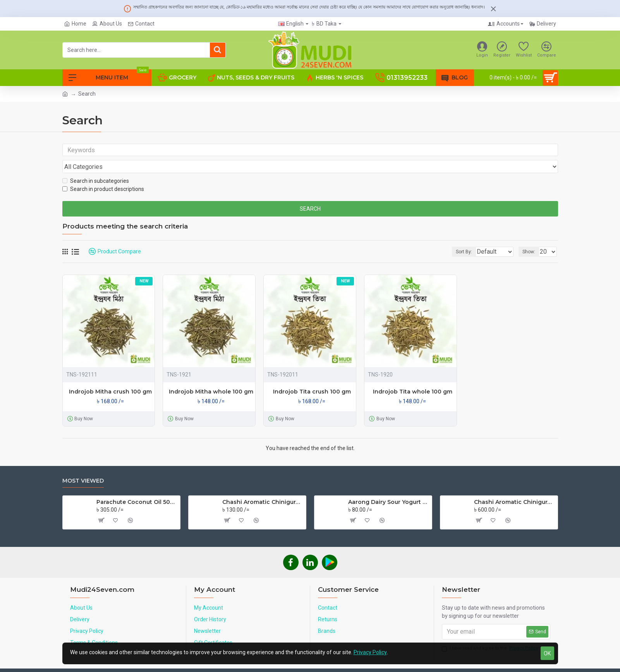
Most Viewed (83, 466)
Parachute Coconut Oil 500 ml (137, 487)
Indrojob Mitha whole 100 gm (211, 377)
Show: (531, 237)
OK (547, 653)
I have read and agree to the (490, 634)
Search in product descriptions (103, 174)
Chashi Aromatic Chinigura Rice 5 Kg (514, 487)
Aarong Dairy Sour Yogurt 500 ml (389, 487)
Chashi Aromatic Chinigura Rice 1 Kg (263, 487)
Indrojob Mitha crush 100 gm (110, 377)
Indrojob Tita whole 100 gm (413, 377)
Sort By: (458, 237)
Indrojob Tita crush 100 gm (312, 377)
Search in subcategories (96, 166)
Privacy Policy (370, 652)
